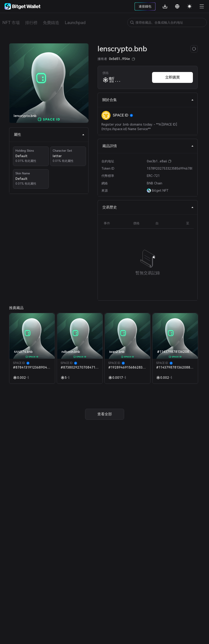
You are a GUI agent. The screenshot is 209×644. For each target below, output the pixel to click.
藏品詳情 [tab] (148, 146)
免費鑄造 (51, 23)
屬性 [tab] (49, 135)
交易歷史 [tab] (148, 207)
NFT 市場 (11, 23)
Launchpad (75, 23)
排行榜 (31, 23)
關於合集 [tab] (148, 100)
